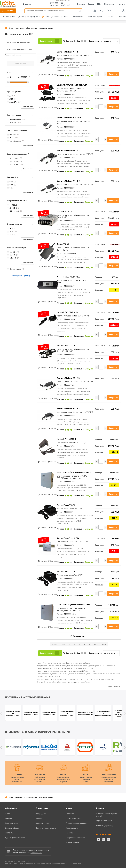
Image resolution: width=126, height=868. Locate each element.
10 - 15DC (12, 208)
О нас (7, 814)
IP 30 (10, 235)
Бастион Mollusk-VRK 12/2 (69, 118)
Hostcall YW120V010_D (67, 312)
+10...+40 (12, 258)
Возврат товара (72, 842)
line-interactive (14, 141)
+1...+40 (11, 255)
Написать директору (105, 826)
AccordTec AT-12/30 (66, 572)
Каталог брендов (10, 17)
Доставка (111, 17)
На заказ (12, 122)
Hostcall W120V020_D (67, 439)
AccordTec (12, 102)
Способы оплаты (42, 823)
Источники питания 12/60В (18, 43)
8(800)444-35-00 (56, 3)
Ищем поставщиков (104, 821)
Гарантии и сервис (95, 17)
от (12, 77)
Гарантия (70, 833)
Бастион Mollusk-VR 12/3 (68, 181)
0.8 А (10, 185)
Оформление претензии (76, 838)
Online (11, 138)
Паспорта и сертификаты (30, 17)
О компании (81, 4)
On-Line (12, 135)
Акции (47, 17)
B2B (99, 4)
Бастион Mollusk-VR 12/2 (68, 150)
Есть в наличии (14, 119)
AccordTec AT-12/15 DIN (68, 538)
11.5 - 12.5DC (13, 161)
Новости (9, 818)
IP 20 (10, 228)
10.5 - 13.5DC (13, 158)
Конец (104, 644)
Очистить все (21, 64)
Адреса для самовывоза (15, 838)
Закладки (71, 41)
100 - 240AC (13, 211)
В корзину (113, 74)
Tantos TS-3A (63, 244)
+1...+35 (11, 252)
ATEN (10, 99)
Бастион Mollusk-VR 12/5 (68, 409)
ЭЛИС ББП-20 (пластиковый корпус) (74, 472)
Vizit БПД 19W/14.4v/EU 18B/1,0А (72, 85)
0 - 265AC (12, 205)
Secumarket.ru (36, 853)
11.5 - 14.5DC (13, 164)
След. (96, 644)
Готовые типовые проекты (77, 823)
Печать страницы (113, 686)
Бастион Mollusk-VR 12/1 (68, 52)
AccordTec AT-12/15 (66, 505)
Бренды (39, 818)
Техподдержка (78, 17)
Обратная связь (12, 823)
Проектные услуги (73, 818)
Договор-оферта (12, 828)
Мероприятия (110, 4)
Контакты (121, 4)
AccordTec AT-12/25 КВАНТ (70, 277)
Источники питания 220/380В (19, 50)
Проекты (91, 4)
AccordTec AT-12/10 (66, 345)
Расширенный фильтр (21, 276)
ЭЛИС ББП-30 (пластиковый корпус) (74, 605)
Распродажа (41, 814)
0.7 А (10, 182)
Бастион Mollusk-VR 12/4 (68, 378)
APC (10, 96)
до (23, 77)
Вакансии (122, 17)
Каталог (9, 11)
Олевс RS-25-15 (64, 211)
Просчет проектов (61, 17)
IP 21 (10, 232)
